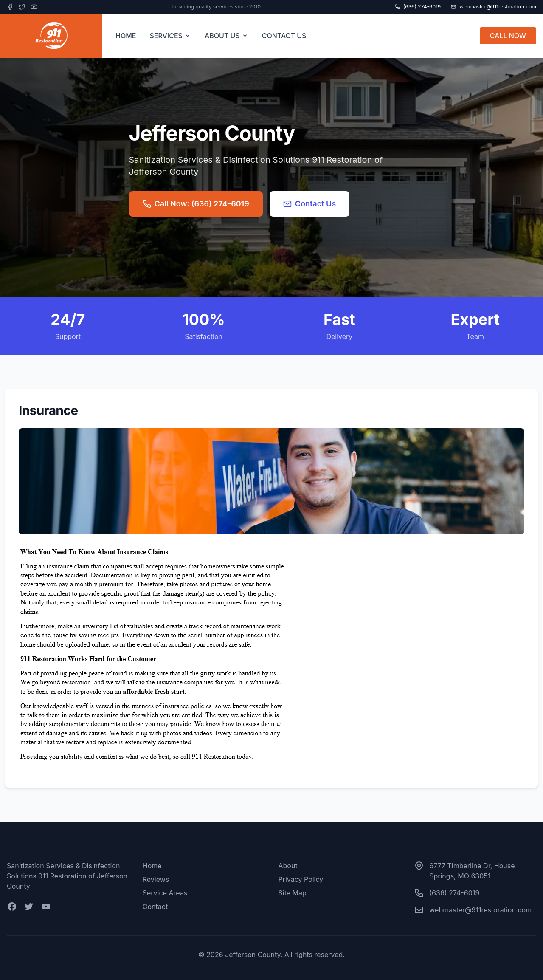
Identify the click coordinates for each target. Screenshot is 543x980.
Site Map (293, 893)
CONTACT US (284, 36)
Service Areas (165, 893)
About (288, 866)
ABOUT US (226, 36)
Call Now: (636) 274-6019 (196, 204)
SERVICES (170, 36)
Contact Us (310, 204)
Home (152, 866)
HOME (126, 36)
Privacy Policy (301, 879)
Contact (155, 907)
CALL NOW (508, 36)
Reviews (156, 879)
